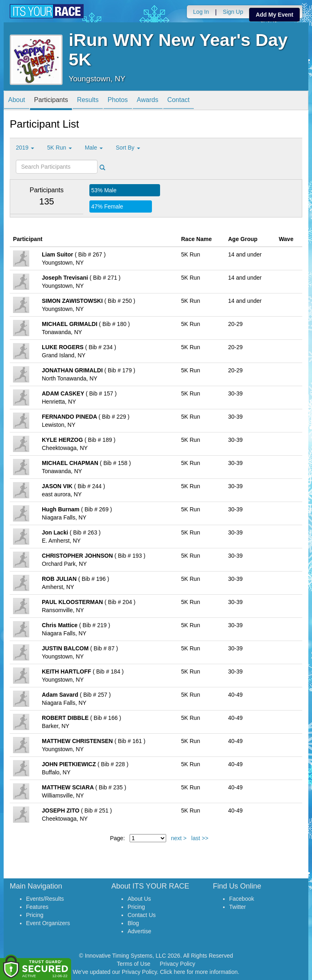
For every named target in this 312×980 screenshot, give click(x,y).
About (17, 101)
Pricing (35, 915)
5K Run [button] (60, 148)
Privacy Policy (177, 964)
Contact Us (142, 915)
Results (88, 101)
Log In (201, 12)
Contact (179, 101)
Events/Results (45, 899)
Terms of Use (134, 964)
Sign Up (233, 12)
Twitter (237, 907)
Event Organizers (48, 923)
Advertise (139, 931)
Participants (51, 101)
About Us (139, 899)
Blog (133, 923)
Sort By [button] (128, 148)
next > (179, 838)
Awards (148, 101)
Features (37, 907)
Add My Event (274, 15)
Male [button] (94, 148)
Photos (118, 101)
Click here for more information (199, 972)
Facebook (242, 899)
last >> (200, 838)
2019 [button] (25, 148)
